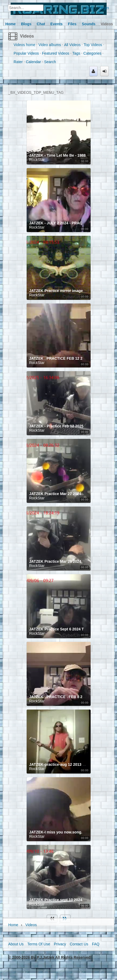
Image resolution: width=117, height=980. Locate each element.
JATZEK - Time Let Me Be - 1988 (58, 155)
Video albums (50, 45)
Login (104, 8)
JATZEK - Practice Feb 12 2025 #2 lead (63, 426)
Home (13, 925)
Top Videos (93, 45)
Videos (27, 36)
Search (50, 62)
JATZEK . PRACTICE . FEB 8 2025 (59, 697)
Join (89, 8)
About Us (16, 944)
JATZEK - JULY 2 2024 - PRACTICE (60, 223)
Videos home (24, 45)
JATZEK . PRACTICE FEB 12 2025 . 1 (62, 358)
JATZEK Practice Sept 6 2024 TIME (60, 629)
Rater (18, 62)
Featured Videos (55, 53)
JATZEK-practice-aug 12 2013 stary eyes (65, 764)
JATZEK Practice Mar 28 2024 (55, 561)
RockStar (37, 160)
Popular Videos (26, 53)
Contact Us (79, 944)
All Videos (72, 45)
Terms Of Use (39, 944)
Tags (76, 53)
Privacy (60, 944)
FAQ (96, 944)
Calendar (33, 62)
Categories (92, 53)
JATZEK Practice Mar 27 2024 (55, 494)
